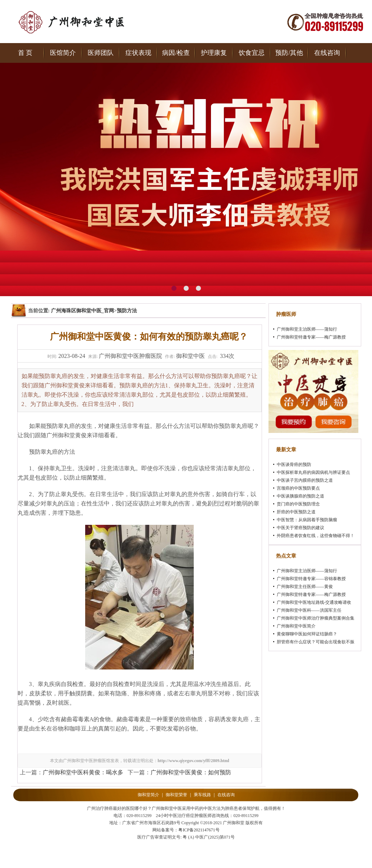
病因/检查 (176, 53)
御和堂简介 (148, 795)
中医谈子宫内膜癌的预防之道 (305, 480)
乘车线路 (202, 795)
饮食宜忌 (252, 53)
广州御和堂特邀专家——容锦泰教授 (311, 579)
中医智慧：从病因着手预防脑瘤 (307, 520)
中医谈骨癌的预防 (294, 465)
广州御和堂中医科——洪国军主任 (309, 610)
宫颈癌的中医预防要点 (298, 488)
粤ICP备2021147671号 (199, 830)
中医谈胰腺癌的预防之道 (300, 496)
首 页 (25, 53)
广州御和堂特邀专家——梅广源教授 (311, 337)
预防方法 (127, 311)
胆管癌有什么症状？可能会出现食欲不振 (316, 642)
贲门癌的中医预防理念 (298, 504)
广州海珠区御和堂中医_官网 (82, 311)
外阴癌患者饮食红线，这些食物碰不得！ (316, 536)
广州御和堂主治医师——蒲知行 (307, 329)
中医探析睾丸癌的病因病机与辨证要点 (313, 472)
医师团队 (101, 53)
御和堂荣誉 (176, 795)
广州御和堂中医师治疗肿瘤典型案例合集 (316, 618)
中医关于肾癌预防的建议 (300, 528)
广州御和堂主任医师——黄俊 (305, 587)
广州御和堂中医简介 (296, 626)
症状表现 (138, 53)
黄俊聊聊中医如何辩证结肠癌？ (307, 634)
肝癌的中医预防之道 (296, 512)
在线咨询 (327, 53)
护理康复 (214, 53)
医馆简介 (63, 53)
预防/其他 (289, 53)
